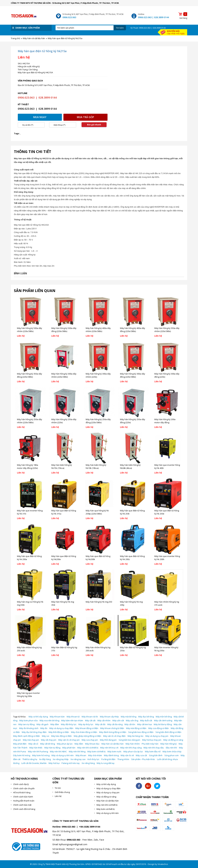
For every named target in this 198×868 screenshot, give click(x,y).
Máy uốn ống (132, 720)
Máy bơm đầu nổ (153, 751)
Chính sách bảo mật (22, 805)
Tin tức (58, 788)
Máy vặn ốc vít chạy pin (69, 740)
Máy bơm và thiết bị (96, 751)
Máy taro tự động (26, 724)
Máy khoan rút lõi (90, 717)
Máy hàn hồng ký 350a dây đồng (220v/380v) (30, 375)
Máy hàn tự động (52, 748)
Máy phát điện (20, 744)
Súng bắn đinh (156, 755)
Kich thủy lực (93, 759)
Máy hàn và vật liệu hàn (113, 744)
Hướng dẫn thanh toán (24, 801)
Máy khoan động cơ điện (87, 728)
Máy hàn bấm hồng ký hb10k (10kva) (96, 467)
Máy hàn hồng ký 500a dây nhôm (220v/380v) (30, 330)
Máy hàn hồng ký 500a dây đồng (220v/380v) (64, 330)
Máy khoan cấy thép (109, 717)
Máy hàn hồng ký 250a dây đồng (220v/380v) (98, 421)
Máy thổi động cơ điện (59, 732)
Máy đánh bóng (111, 755)
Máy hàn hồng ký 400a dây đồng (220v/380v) (133, 330)
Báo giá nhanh (94, 125)
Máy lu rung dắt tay (106, 763)
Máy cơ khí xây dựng (38, 717)
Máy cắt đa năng (115, 724)
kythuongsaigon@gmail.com (73, 844)
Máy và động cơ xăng (173, 740)
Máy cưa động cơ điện (159, 728)
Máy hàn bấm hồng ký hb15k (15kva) (62, 467)
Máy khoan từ (73, 717)
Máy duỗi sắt (146, 720)
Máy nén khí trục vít (109, 748)
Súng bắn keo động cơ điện (141, 732)
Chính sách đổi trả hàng (24, 809)
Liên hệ (58, 796)
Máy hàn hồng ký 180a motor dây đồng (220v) (28, 467)
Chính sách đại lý (21, 784)
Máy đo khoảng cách (29, 728)
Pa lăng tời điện (108, 759)
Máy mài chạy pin (31, 740)
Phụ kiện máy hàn (150, 744)
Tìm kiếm (120, 28)
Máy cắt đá (100, 724)
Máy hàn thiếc (36, 748)
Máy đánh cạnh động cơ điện (27, 736)
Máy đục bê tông (146, 717)
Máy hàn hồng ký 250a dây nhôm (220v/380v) (30, 421)
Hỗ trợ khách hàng (22, 792)
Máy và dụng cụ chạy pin (157, 736)
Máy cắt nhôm (104, 720)
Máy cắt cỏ (33, 744)
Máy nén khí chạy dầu (154, 748)
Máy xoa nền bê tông (49, 720)
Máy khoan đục (92, 744)
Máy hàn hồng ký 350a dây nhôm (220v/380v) (167, 330)
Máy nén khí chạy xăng (131, 748)
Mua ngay (40, 117)
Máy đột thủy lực (69, 724)
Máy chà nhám (95, 755)
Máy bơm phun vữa (28, 720)
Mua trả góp (85, 117)
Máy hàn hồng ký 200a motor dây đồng (165, 421)
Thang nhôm (123, 759)
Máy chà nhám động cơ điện (84, 732)
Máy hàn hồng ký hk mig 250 (99, 602)
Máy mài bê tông (129, 717)
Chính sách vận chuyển (24, 788)
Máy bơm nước (114, 751)
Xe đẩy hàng (45, 759)
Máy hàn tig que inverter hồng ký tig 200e (28, 695)
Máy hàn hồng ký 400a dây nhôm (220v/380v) (98, 330)
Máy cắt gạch (42, 724)
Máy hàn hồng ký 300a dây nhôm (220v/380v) (64, 375)
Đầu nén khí (171, 748)
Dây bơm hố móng (22, 755)
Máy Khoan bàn (57, 717)
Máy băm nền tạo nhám (72, 720)
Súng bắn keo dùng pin (129, 740)
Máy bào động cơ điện (61, 736)
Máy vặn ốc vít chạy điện (114, 736)
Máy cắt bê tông (48, 744)
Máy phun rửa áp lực (133, 751)
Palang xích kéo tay (71, 763)
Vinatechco (163, 864)
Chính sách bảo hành (23, 797)
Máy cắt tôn (130, 724)
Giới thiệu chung (62, 792)
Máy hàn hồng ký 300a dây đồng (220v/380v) (133, 375)
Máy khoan (81, 755)
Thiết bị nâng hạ (30, 759)
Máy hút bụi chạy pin (152, 740)
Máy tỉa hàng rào (136, 736)
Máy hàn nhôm (133, 744)
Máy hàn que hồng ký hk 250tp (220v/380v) (97, 512)
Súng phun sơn (172, 755)
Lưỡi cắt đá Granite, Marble (34, 763)
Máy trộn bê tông (164, 717)
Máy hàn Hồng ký (169, 744)
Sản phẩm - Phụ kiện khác (143, 759)
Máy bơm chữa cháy (172, 751)
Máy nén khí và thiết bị (88, 748)
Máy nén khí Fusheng (38, 751)
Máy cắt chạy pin (49, 740)
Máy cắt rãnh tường (163, 720)
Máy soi (46, 736)
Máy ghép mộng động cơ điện (87, 736)
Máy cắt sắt (90, 720)
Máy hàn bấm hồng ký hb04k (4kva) (130, 467)
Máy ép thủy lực (86, 724)
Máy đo (44, 728)
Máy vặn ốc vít (127, 755)
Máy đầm (55, 724)
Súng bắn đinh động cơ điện (168, 732)
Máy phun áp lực (65, 744)
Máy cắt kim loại (144, 724)
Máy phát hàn (69, 748)
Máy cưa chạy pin (90, 740)
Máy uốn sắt (118, 720)
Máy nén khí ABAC (58, 751)
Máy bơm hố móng (41, 755)
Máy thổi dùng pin (108, 740)
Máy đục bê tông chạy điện (34, 732)
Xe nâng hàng (88, 763)
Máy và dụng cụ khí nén (63, 755)
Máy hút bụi (54, 763)
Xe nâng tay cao (78, 759)
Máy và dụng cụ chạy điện (61, 728)
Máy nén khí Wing (77, 751)
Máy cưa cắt (141, 755)
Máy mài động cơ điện (136, 728)
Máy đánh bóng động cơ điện (113, 732)
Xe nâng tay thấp (61, 759)
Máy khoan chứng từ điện (112, 728)
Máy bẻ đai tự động (163, 724)
